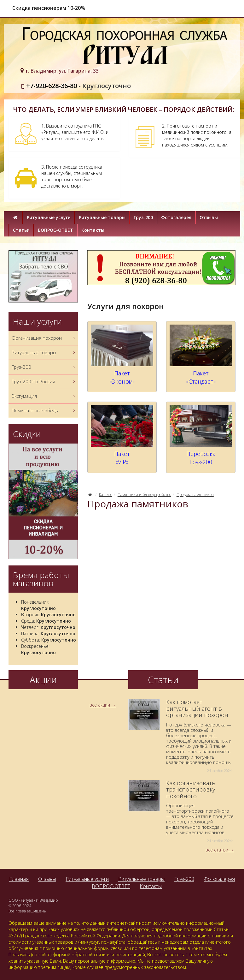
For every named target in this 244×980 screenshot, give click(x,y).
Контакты (93, 230)
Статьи (21, 230)
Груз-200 (143, 217)
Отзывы (209, 217)
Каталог (106, 495)
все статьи (217, 850)
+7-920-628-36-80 (52, 86)
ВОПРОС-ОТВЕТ (55, 230)
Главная (19, 879)
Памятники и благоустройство (144, 495)
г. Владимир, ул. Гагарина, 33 (62, 71)
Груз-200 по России (44, 382)
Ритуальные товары (102, 217)
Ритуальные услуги (49, 217)
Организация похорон (44, 338)
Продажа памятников (195, 495)
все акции (100, 705)
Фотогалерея (176, 217)
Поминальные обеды (44, 411)
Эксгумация (44, 396)
